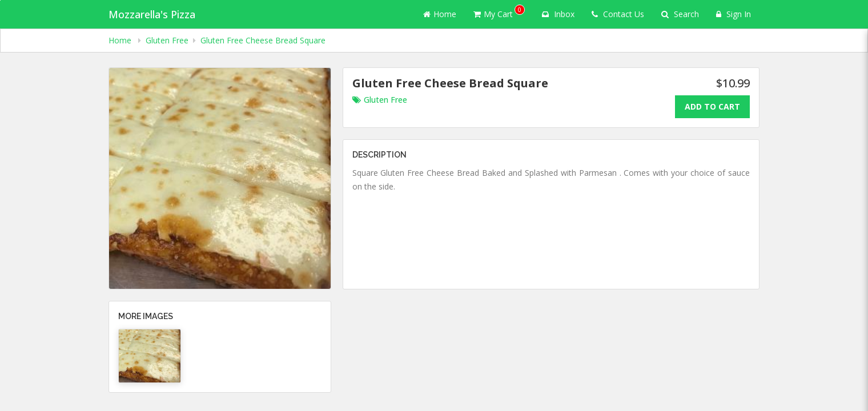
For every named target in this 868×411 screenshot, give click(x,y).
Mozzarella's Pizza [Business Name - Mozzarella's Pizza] (152, 14)
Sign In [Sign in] (734, 14)
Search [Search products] (680, 14)
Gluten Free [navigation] (167, 40)
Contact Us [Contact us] (618, 14)
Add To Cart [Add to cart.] (712, 106)
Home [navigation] (121, 40)
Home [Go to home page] (440, 14)
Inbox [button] (558, 14)
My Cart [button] (499, 12)
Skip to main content (0, 0)
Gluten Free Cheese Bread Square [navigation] (263, 40)
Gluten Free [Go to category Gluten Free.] (380, 100)
